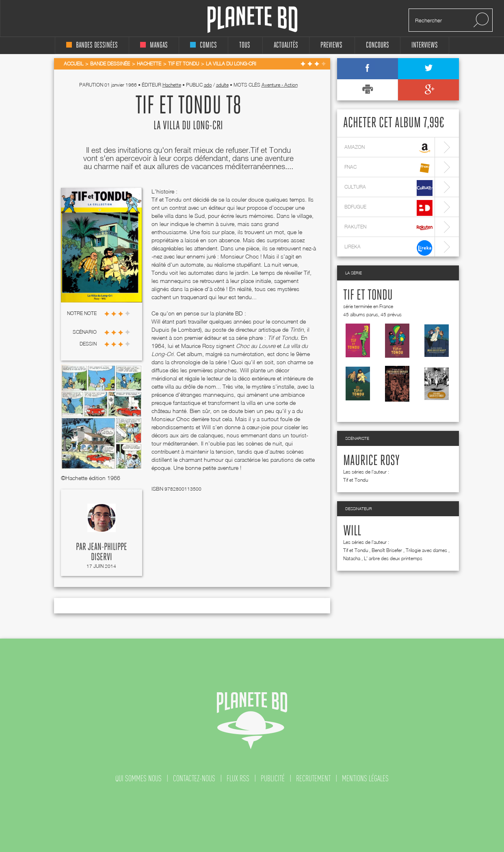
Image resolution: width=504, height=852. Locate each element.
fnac (388, 168)
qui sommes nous (138, 778)
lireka (388, 248)
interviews (425, 45)
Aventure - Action (280, 85)
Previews (331, 45)
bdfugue (388, 208)
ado (208, 85)
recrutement (313, 778)
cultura (388, 188)
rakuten (388, 228)
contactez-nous (194, 778)
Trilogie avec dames (426, 550)
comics (203, 45)
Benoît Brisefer (387, 550)
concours (377, 45)
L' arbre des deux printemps (393, 558)
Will (352, 531)
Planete (252, 20)
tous (245, 45)
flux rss (238, 778)
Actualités (286, 45)
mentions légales (365, 778)
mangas (154, 45)
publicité (273, 778)
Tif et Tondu (368, 296)
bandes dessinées (92, 45)
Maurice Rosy (371, 461)
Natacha (352, 558)
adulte (222, 85)
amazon (388, 148)
